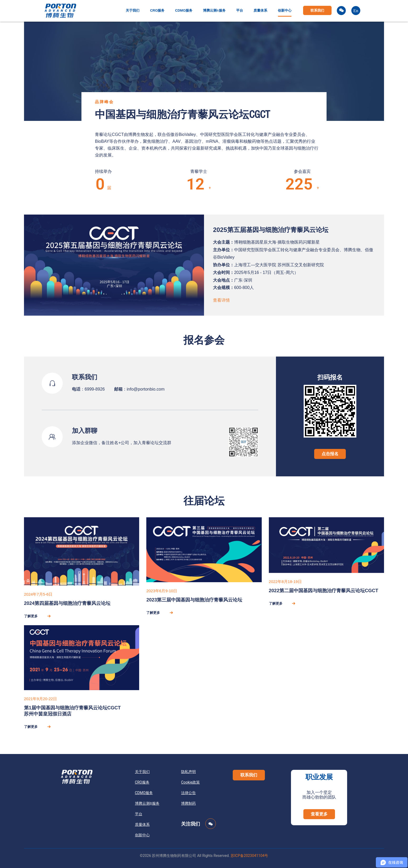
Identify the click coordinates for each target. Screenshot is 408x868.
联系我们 (317, 10)
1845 (295, 184)
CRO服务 (157, 10)
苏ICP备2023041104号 (249, 856)
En (356, 11)
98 (191, 184)
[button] (249, 775)
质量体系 (260, 10)
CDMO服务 (184, 10)
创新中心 (285, 10)
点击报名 (330, 454)
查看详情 (221, 300)
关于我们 (133, 10)
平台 (240, 10)
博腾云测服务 (214, 11)
